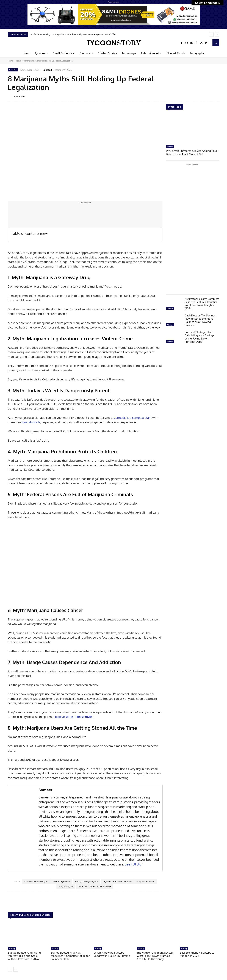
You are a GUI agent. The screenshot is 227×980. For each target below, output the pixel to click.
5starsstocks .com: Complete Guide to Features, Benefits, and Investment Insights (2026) (202, 303)
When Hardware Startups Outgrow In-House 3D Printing (112, 954)
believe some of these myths (74, 717)
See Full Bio (133, 864)
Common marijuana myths (36, 881)
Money (170, 146)
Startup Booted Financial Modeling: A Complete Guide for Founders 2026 (70, 956)
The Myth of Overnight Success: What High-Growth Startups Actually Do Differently (156, 956)
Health (18, 61)
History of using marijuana (87, 881)
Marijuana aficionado (146, 881)
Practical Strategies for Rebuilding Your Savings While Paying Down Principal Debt (200, 337)
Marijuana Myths (66, 886)
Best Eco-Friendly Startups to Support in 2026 (197, 954)
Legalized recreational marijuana (117, 881)
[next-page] (16, 969)
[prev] (211, 34)
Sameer (21, 96)
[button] (216, 43)
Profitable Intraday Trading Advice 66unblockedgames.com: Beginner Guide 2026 (73, 34)
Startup (12, 948)
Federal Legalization (61, 881)
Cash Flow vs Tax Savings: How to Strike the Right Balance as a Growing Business (201, 320)
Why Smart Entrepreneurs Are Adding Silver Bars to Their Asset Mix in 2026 (192, 152)
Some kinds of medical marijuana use (95, 886)
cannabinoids (31, 422)
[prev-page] (10, 969)
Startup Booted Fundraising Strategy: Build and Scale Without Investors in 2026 (24, 956)
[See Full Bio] (143, 864)
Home (10, 61)
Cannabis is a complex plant (133, 418)
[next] (217, 34)
